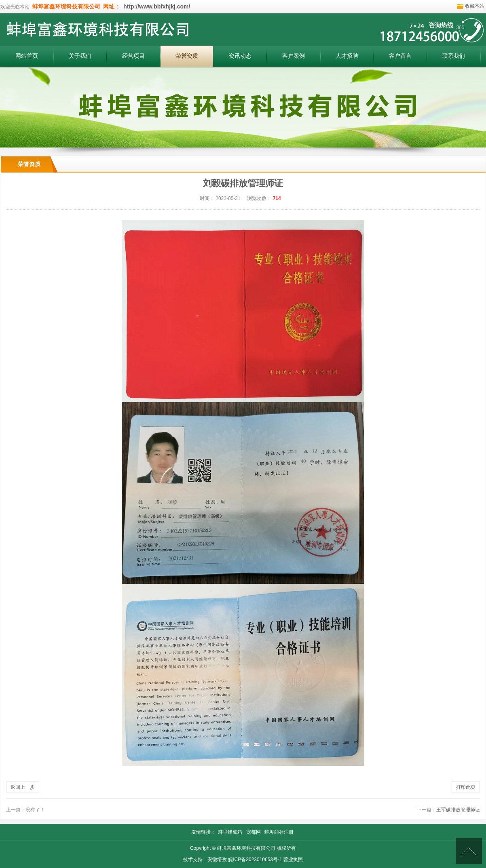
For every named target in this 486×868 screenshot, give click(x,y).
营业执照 (293, 860)
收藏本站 (475, 6)
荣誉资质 (187, 56)
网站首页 (27, 56)
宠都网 (254, 832)
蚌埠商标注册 (279, 832)
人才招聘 (347, 56)
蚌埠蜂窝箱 (230, 832)
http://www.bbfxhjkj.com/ (156, 6)
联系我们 (454, 56)
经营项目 (133, 56)
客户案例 (294, 56)
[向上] (469, 851)
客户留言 (400, 56)
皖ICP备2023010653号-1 (255, 860)
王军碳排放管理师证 (458, 810)
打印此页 (466, 787)
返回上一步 (23, 787)
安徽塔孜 (217, 860)
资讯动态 (240, 56)
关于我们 (80, 56)
